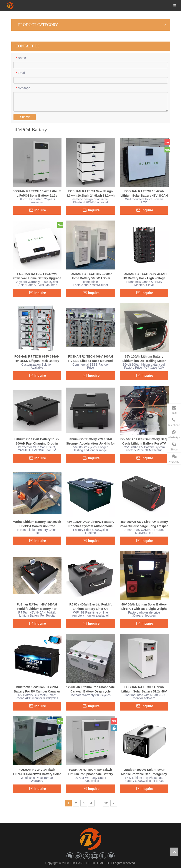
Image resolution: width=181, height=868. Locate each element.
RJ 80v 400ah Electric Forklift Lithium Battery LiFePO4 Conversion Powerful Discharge (91, 607)
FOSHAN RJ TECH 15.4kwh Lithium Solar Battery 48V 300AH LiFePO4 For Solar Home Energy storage (144, 194)
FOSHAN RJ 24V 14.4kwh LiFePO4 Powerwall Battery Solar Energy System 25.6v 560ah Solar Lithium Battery (37, 772)
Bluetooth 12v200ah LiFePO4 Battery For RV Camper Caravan (37, 689)
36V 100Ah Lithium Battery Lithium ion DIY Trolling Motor (144, 359)
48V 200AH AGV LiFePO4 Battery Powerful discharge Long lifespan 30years (144, 524)
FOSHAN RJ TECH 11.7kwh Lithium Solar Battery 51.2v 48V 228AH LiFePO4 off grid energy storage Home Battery (144, 689)
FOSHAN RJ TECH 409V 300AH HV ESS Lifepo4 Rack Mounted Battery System (90, 359)
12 (106, 803)
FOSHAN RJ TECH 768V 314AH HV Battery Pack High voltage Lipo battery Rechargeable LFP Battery (144, 276)
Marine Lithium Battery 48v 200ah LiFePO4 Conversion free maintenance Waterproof (37, 524)
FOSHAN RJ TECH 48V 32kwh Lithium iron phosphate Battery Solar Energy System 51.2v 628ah (90, 772)
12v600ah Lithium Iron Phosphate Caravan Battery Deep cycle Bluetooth (90, 689)
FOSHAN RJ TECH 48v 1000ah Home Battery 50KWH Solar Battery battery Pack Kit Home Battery (91, 276)
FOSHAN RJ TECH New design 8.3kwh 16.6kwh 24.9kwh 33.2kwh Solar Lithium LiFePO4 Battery (91, 194)
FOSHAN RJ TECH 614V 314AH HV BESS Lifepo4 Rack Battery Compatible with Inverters (37, 359)
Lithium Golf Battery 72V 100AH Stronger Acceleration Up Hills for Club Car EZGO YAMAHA (90, 442)
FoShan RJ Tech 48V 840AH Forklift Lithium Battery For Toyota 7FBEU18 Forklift (37, 607)
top (174, 852)
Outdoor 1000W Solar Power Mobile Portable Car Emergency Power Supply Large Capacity (144, 772)
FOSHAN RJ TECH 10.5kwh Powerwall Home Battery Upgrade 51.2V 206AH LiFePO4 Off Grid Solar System (37, 276)
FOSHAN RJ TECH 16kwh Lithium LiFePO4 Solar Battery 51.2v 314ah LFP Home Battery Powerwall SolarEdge (37, 194)
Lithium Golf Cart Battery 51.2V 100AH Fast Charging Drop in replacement (37, 442)
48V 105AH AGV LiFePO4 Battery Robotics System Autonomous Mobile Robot (90, 524)
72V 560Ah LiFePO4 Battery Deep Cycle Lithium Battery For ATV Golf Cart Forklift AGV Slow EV (144, 442)
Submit (25, 117)
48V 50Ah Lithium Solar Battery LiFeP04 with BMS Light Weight (144, 607)
